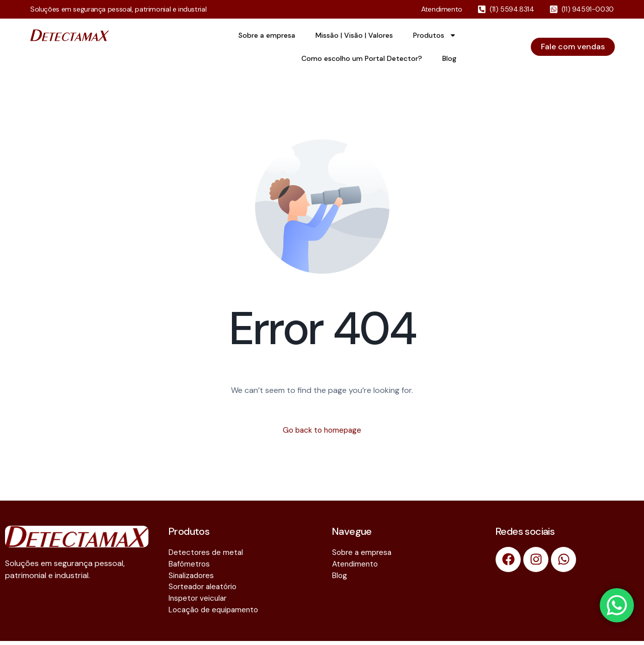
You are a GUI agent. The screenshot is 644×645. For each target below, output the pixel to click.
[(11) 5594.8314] (482, 9)
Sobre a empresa (267, 35)
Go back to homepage (322, 430)
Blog (449, 58)
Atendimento (442, 9)
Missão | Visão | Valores (354, 35)
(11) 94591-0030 (588, 9)
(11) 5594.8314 (512, 9)
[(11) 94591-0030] (554, 9)
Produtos (435, 35)
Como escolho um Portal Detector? (362, 58)
